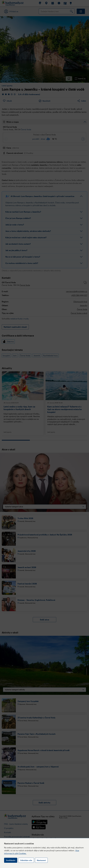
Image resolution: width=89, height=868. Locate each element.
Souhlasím (11, 860)
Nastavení (41, 860)
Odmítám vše (26, 860)
